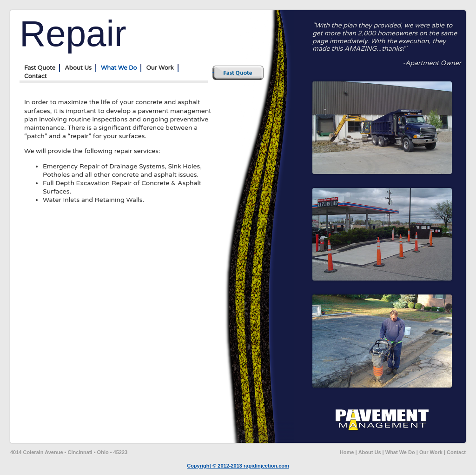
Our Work (160, 68)
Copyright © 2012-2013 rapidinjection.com (238, 466)
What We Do (119, 68)
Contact (36, 76)
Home (347, 452)
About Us (78, 68)
